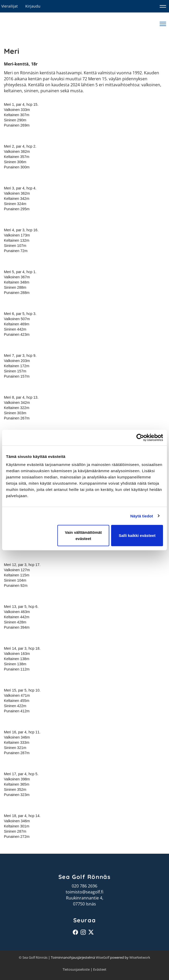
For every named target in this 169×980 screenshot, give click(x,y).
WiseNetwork (140, 957)
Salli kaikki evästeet (137, 535)
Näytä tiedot (142, 516)
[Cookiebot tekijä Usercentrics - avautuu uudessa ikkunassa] (140, 437)
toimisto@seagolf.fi (84, 892)
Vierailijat (10, 6)
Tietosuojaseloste (76, 969)
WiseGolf (102, 957)
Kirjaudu (33, 6)
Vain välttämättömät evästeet (83, 535)
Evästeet (100, 969)
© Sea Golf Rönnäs (33, 957)
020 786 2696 (84, 886)
